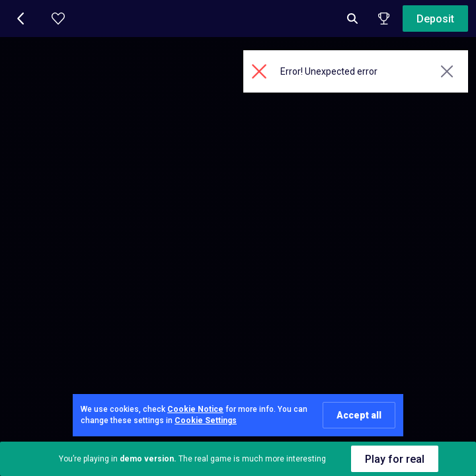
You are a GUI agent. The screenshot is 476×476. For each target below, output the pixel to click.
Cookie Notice (195, 409)
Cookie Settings (206, 420)
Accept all (359, 415)
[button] (21, 19)
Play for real (395, 459)
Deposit (435, 19)
